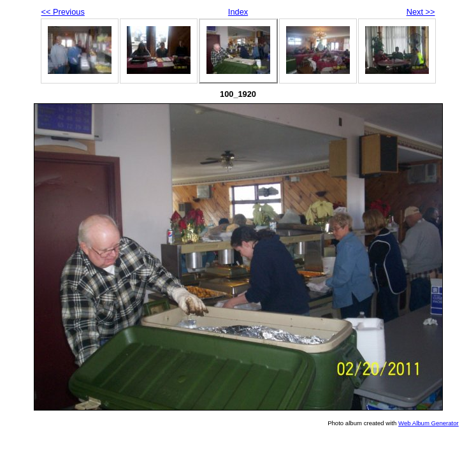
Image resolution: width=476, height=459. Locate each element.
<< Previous (63, 12)
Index (238, 12)
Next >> (421, 12)
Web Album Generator (429, 423)
